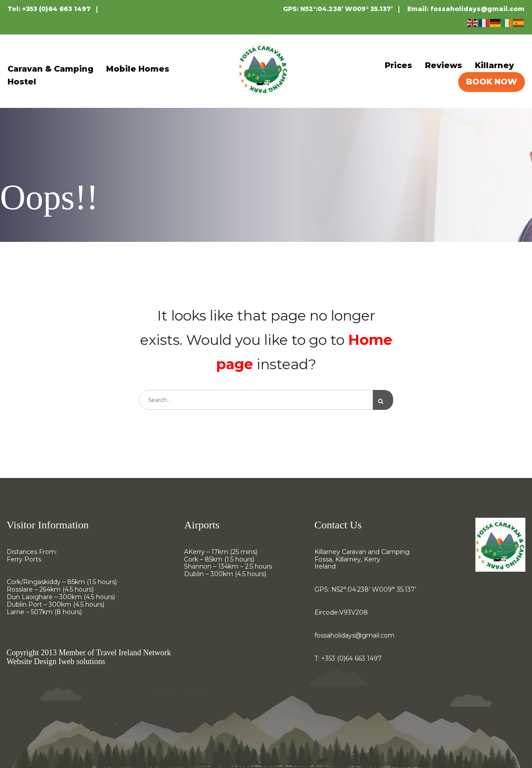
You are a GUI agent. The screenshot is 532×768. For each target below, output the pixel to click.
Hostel (22, 82)
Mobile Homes (138, 69)
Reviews (444, 65)
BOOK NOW (492, 82)
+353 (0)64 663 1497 (56, 9)
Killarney (494, 65)
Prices (398, 65)
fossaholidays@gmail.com (477, 9)
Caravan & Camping (50, 69)
